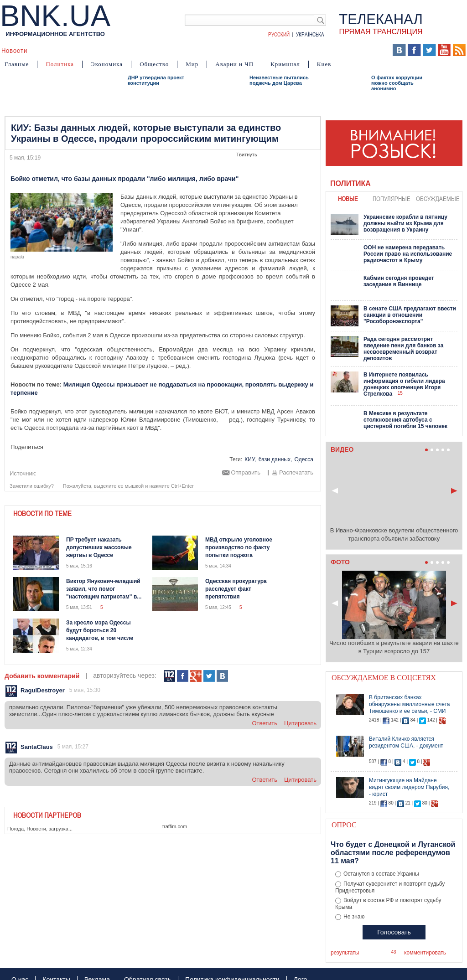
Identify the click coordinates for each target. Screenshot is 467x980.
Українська (310, 34)
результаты (345, 953)
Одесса (304, 459)
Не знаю (354, 917)
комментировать (425, 953)
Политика (60, 64)
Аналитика (53, 50)
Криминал (285, 64)
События (93, 50)
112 (169, 676)
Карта (263, 50)
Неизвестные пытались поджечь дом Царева (279, 80)
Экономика (107, 64)
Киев (324, 64)
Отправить (246, 473)
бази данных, (275, 459)
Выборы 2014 (356, 50)
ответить (265, 723)
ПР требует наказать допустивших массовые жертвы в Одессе (99, 547)
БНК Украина (302, 50)
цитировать (300, 723)
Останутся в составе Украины (381, 874)
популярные (392, 199)
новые (348, 199)
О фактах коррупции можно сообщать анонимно (397, 83)
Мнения (233, 50)
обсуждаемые (438, 199)
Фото (204, 50)
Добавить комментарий (42, 676)
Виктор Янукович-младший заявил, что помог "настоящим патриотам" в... (104, 589)
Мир (192, 64)
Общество (154, 64)
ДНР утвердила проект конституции (156, 80)
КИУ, (250, 459)
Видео (178, 50)
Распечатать (296, 473)
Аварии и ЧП (234, 64)
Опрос (344, 825)
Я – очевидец (137, 50)
